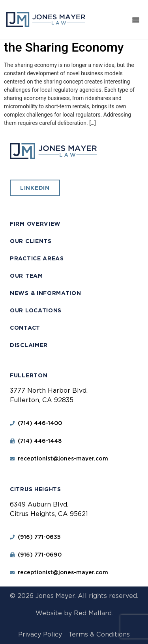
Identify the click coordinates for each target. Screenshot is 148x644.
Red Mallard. (93, 613)
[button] (136, 20)
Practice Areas (37, 258)
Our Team (26, 276)
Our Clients (31, 241)
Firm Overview (35, 224)
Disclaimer (29, 345)
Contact (25, 328)
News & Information (46, 293)
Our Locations (36, 310)
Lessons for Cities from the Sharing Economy (70, 39)
